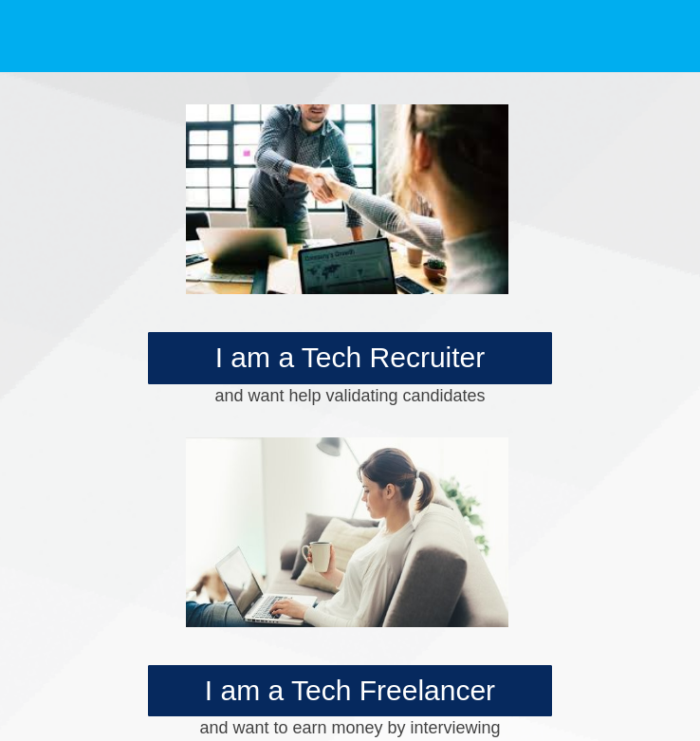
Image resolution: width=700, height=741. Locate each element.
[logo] (113, 33)
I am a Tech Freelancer (350, 690)
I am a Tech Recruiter (350, 357)
